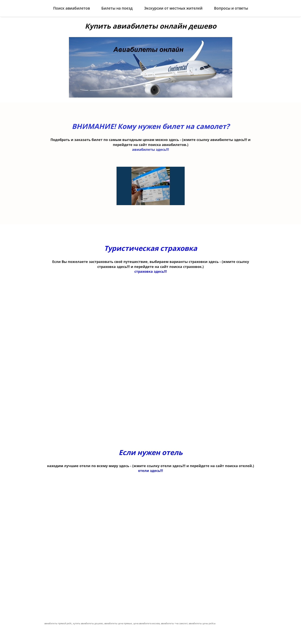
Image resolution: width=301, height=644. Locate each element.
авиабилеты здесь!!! (150, 146)
